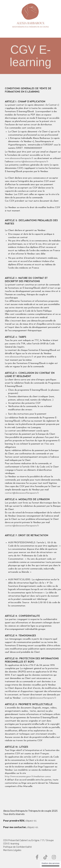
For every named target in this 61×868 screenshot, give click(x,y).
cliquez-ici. (31, 821)
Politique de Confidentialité (17, 847)
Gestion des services (51, 864)
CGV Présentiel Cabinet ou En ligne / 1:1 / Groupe (28, 840)
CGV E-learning (11, 844)
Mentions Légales (12, 850)
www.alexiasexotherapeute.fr (19, 158)
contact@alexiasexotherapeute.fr (31, 162)
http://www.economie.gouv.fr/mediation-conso (28, 777)
